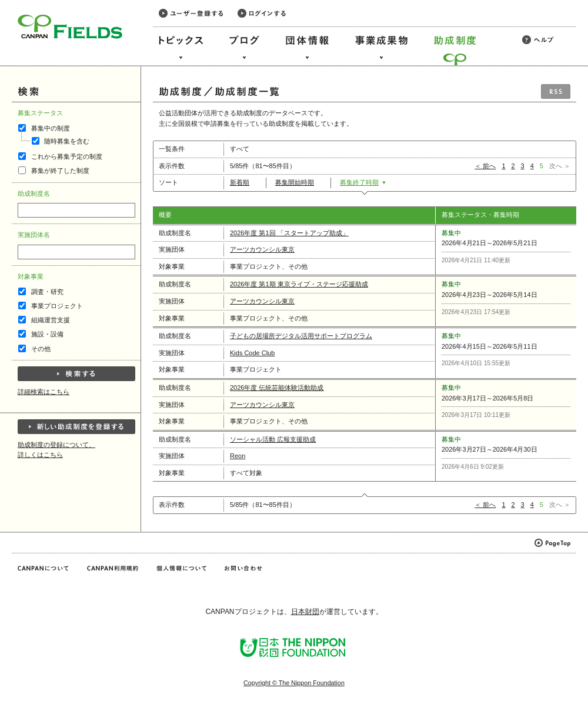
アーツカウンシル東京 (262, 249)
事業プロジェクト (57, 306)
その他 (41, 349)
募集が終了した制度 (60, 171)
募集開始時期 (298, 182)
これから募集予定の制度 (67, 156)
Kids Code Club (252, 353)
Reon (238, 456)
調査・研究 (47, 292)
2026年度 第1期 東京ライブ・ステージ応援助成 (299, 284)
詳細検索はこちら (44, 392)
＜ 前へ (485, 166)
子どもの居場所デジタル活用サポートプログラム (301, 336)
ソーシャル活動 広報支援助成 (273, 439)
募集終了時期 (363, 182)
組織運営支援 (51, 320)
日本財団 (305, 612)
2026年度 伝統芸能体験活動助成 (277, 388)
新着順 (243, 182)
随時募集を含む (67, 141)
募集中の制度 (51, 128)
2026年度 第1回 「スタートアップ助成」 (289, 233)
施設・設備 (47, 334)
